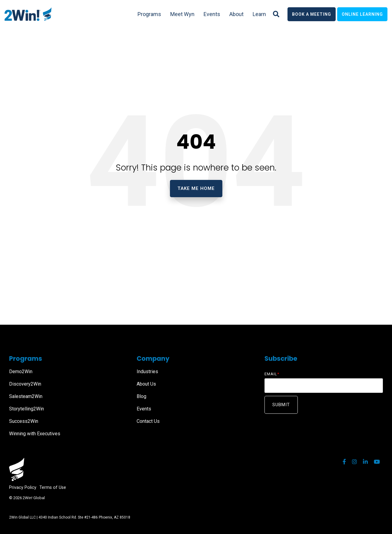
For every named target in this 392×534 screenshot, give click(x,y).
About (236, 14)
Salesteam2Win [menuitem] (26, 396)
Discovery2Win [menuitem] (25, 384)
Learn (259, 14)
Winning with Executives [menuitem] (35, 434)
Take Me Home (196, 188)
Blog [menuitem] (141, 396)
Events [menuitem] (144, 409)
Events (212, 14)
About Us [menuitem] (146, 384)
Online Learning (362, 14)
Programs (149, 14)
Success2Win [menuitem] (24, 421)
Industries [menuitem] (147, 371)
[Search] (276, 14)
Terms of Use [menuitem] (53, 488)
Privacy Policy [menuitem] (23, 488)
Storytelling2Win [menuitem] (27, 409)
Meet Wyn (182, 14)
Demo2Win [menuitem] (21, 371)
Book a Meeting (312, 14)
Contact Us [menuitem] (148, 421)
